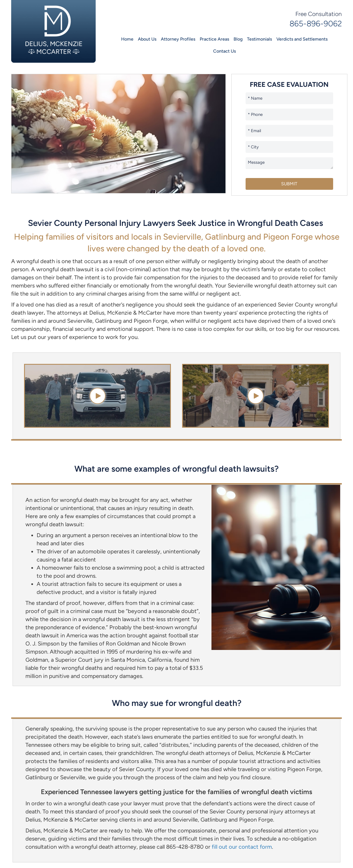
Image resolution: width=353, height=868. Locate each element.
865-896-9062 (316, 24)
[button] (97, 396)
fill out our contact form (242, 847)
